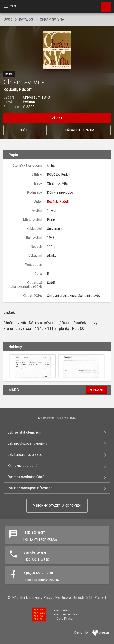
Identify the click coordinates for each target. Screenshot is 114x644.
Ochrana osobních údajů (26, 477)
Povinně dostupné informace (30, 488)
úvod (8, 19)
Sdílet (25, 130)
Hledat (104, 5)
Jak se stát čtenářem (24, 432)
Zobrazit (97, 390)
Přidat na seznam (80, 130)
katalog (26, 19)
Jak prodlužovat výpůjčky (27, 443)
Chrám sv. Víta (52, 19)
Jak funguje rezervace (25, 455)
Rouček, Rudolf (18, 89)
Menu (10, 6)
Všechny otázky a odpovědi (57, 506)
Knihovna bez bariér (23, 466)
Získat (57, 118)
